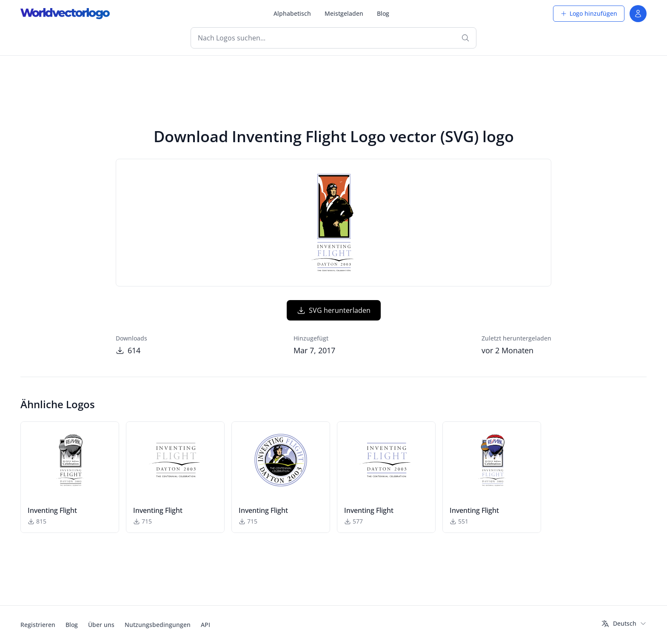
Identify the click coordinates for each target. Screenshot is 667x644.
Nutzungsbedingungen (158, 625)
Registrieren (38, 625)
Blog (383, 13)
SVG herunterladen (334, 310)
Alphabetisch (292, 13)
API (205, 625)
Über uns (101, 625)
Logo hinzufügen (589, 13)
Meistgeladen (344, 13)
